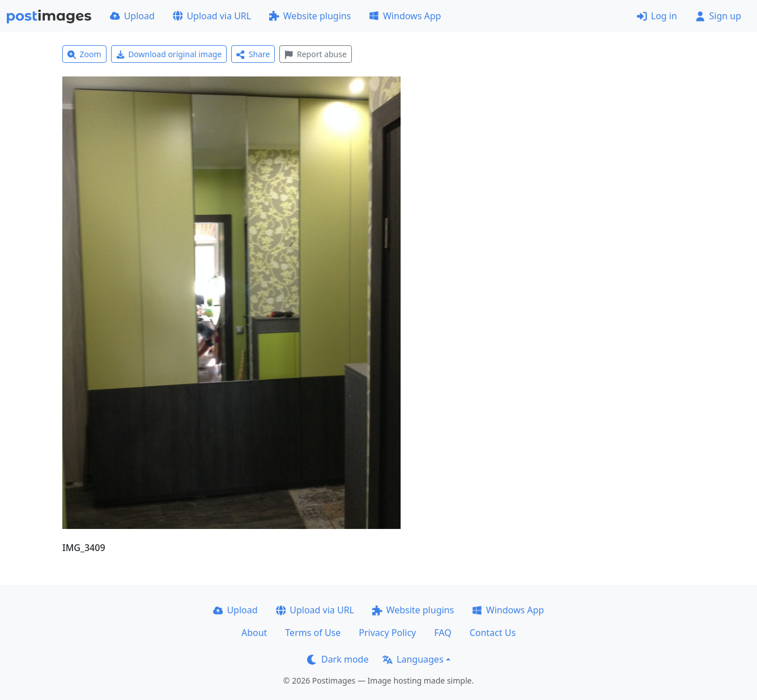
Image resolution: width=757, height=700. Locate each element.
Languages (413, 659)
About (254, 633)
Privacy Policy (387, 633)
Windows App (405, 16)
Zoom (84, 54)
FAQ (443, 633)
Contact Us (493, 633)
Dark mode (338, 659)
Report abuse (315, 54)
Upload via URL (212, 16)
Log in (657, 16)
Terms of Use (313, 633)
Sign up (718, 16)
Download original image (169, 54)
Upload (132, 16)
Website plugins (310, 16)
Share (253, 54)
